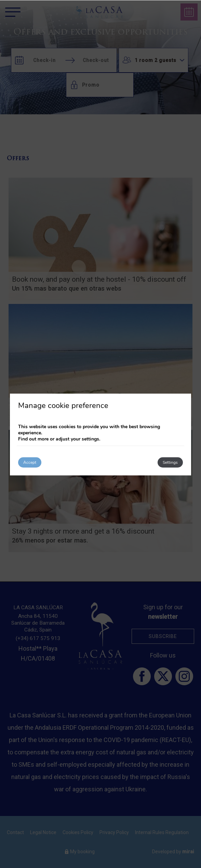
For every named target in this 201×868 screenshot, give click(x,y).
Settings (170, 462)
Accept (30, 462)
